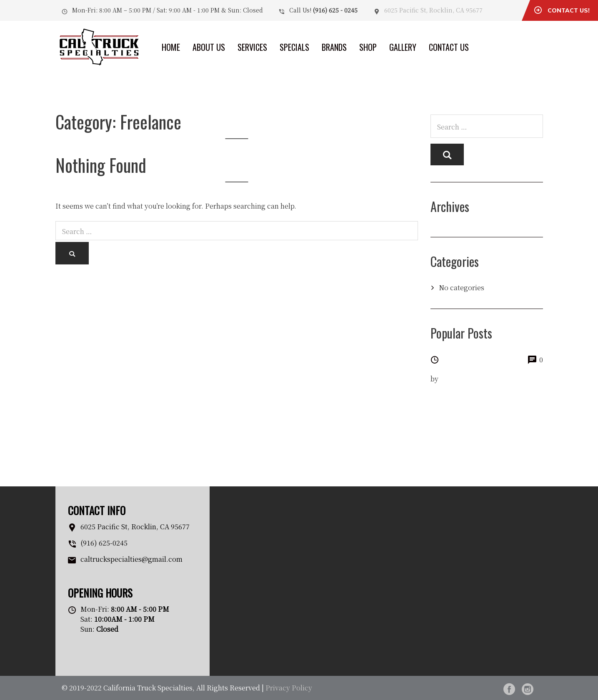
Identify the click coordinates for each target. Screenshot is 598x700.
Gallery (403, 47)
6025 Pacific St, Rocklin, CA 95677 (433, 10)
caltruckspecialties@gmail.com (131, 559)
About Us (209, 47)
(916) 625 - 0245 (335, 10)
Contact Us (449, 47)
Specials (294, 47)
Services (252, 47)
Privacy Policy (289, 688)
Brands (334, 47)
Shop (368, 47)
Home (171, 47)
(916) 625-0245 (104, 543)
